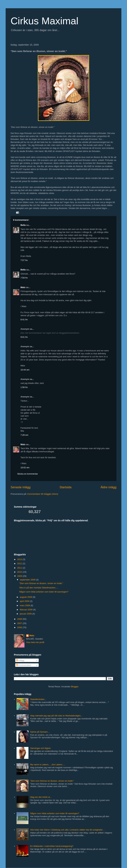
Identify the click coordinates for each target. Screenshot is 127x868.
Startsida (65, 487)
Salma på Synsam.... (40, 732)
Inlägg (20, 660)
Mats (23, 287)
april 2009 (25, 601)
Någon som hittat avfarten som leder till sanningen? (44, 592)
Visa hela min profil (35, 642)
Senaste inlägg (21, 487)
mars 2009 (25, 605)
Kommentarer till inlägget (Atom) (43, 494)
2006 (20, 627)
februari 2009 (26, 610)
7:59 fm (24, 278)
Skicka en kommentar (28, 474)
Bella (23, 225)
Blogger (75, 687)
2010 (20, 572)
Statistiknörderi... (38, 699)
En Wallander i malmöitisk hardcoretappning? (52, 846)
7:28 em (24, 435)
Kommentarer (24, 665)
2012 (20, 563)
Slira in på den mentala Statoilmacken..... (39, 588)
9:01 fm (24, 337)
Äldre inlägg (108, 487)
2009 (20, 576)
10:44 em (25, 370)
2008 (20, 619)
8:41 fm (24, 320)
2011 (20, 568)
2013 (20, 559)
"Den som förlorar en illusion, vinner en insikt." (41, 583)
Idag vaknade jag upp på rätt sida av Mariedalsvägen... (56, 716)
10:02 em (25, 468)
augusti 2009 (26, 597)
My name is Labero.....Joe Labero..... (48, 765)
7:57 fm (24, 260)
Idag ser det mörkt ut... (41, 797)
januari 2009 (26, 614)
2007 (20, 623)
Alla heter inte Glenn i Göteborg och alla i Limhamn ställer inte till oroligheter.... (67, 830)
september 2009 (28, 580)
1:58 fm (24, 387)
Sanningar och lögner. (41, 748)
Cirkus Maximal (44, 21)
